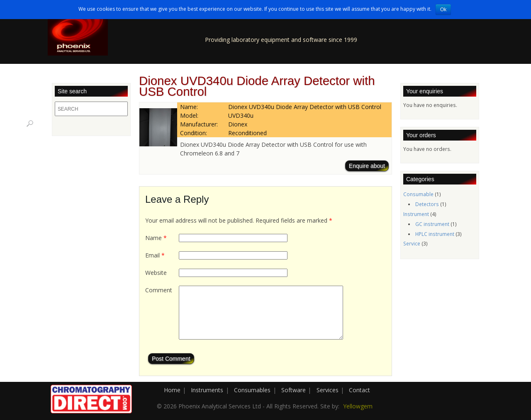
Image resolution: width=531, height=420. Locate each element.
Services (328, 390)
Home (172, 390)
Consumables (252, 390)
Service (412, 243)
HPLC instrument (435, 234)
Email (155, 255)
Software (294, 390)
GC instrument (432, 224)
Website (156, 273)
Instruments (207, 390)
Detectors (427, 204)
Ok (443, 10)
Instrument (416, 214)
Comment (159, 290)
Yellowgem (358, 406)
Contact (359, 390)
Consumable (418, 194)
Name (156, 238)
